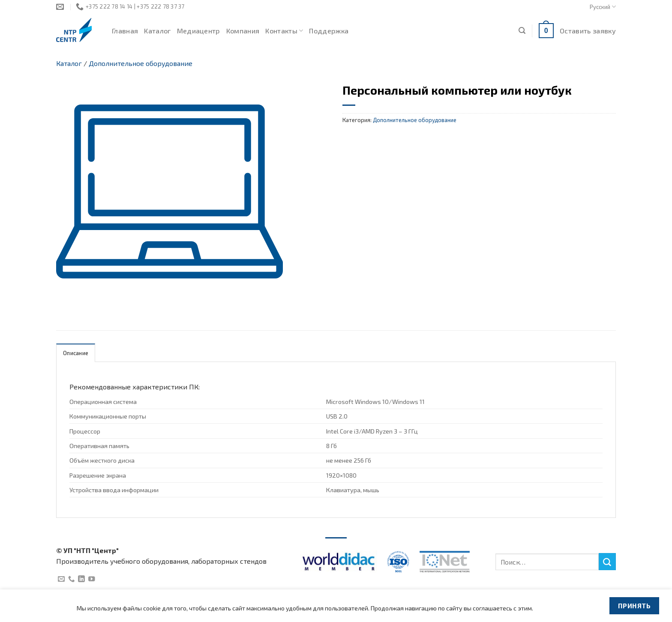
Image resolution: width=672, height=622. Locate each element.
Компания (243, 31)
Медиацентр (199, 31)
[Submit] (607, 562)
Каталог (157, 31)
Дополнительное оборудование (141, 63)
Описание (76, 353)
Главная (125, 31)
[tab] (76, 353)
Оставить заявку (588, 31)
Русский (603, 7)
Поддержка (329, 31)
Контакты (284, 31)
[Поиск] (522, 31)
